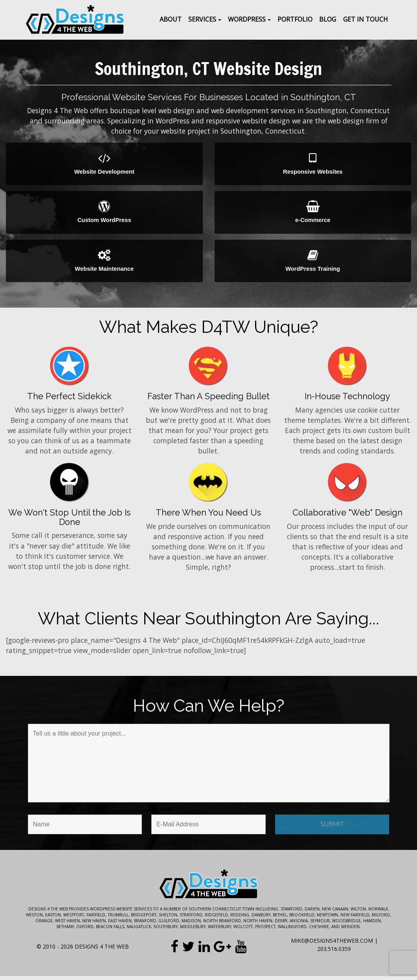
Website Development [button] (104, 164)
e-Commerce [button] (313, 214)
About (171, 19)
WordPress (247, 19)
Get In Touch (366, 19)
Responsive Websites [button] (313, 164)
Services (202, 19)
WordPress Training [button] (313, 264)
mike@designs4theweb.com (332, 944)
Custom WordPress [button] (104, 214)
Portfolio (295, 19)
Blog (328, 19)
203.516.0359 (334, 953)
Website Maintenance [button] (104, 264)
